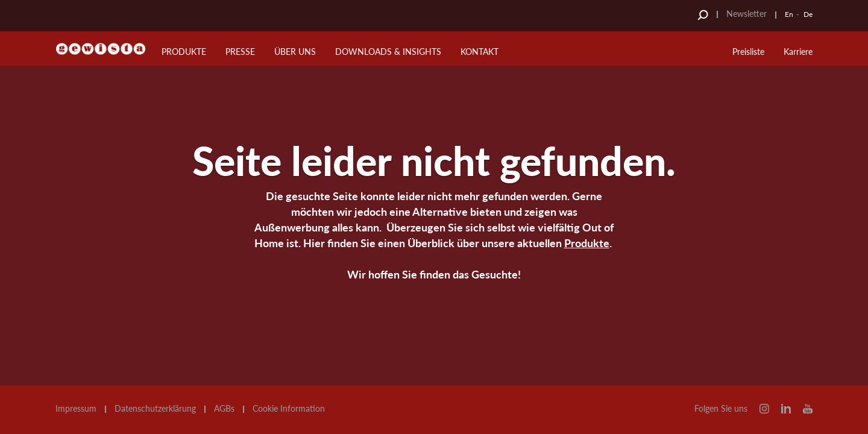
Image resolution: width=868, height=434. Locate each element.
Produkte (587, 243)
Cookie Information (289, 409)
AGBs (224, 409)
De (808, 14)
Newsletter (747, 14)
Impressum (76, 409)
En (789, 14)
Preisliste (748, 52)
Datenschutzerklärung (155, 409)
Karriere (798, 52)
